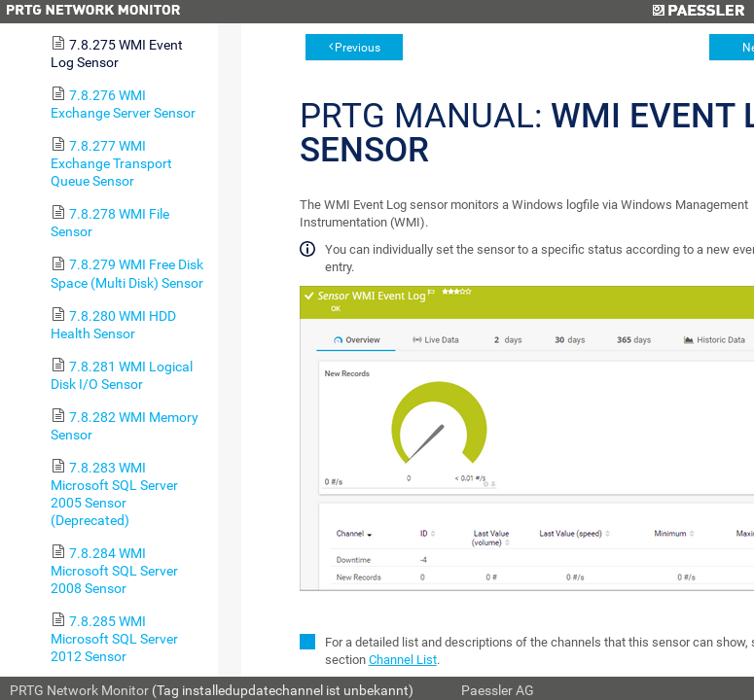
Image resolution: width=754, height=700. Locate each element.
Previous (358, 48)
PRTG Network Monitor (79, 690)
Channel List (403, 660)
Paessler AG (498, 690)
